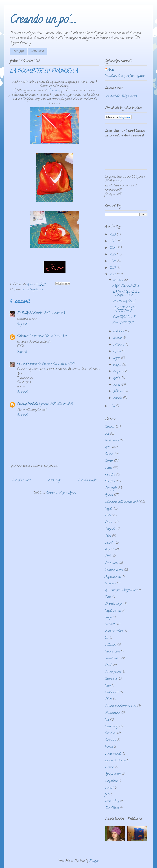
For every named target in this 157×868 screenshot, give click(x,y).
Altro (108, 448)
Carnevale (110, 733)
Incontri (110, 543)
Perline (109, 768)
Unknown (23, 336)
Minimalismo (113, 713)
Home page (19, 51)
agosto (118, 352)
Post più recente (21, 480)
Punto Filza (112, 802)
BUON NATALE (124, 302)
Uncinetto (110, 625)
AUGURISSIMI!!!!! (126, 286)
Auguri (109, 495)
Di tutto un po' (114, 604)
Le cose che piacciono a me (121, 706)
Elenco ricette (37, 51)
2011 (113, 406)
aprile (117, 378)
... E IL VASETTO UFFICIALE (124, 310)
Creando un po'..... (43, 21)
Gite (107, 795)
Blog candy (112, 727)
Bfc (107, 720)
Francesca (54, 91)
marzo (117, 385)
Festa (108, 516)
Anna (111, 70)
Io (106, 638)
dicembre (119, 281)
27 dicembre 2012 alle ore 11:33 (48, 313)
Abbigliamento (113, 774)
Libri (108, 536)
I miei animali (113, 754)
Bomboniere (112, 693)
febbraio (118, 392)
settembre (119, 345)
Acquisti (110, 550)
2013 (113, 268)
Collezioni (111, 645)
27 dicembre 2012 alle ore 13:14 (48, 336)
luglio (117, 358)
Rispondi (22, 325)
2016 (113, 248)
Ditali (109, 665)
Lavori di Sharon (115, 761)
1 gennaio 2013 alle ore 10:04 (56, 404)
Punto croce (112, 441)
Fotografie (111, 488)
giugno (118, 365)
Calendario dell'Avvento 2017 (122, 502)
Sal (41, 290)
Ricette (109, 461)
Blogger (94, 861)
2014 (113, 261)
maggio (118, 372)
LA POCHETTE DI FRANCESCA (126, 294)
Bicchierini (111, 679)
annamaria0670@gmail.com (121, 96)
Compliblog (111, 781)
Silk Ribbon (112, 808)
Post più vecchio (87, 480)
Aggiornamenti (113, 577)
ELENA (23, 313)
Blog (108, 686)
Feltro (108, 699)
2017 (113, 241)
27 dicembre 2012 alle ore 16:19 (57, 364)
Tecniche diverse (114, 570)
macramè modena (27, 364)
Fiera (108, 597)
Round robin (112, 652)
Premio (109, 522)
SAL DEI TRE (123, 323)
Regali (34, 290)
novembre (119, 332)
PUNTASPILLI (124, 317)
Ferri (108, 556)
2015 (113, 255)
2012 (113, 275)
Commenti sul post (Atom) (61, 493)
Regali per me (113, 611)
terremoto (110, 584)
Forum (109, 747)
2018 (113, 235)
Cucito (25, 290)
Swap (108, 618)
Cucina (109, 454)
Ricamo (109, 427)
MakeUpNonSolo (27, 404)
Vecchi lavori (113, 659)
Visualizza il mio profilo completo (125, 76)
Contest (109, 788)
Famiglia (110, 475)
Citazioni (110, 482)
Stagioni (110, 529)
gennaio (118, 398)
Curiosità (110, 740)
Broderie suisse (114, 631)
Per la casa (112, 563)
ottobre (118, 338)
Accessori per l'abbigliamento (121, 591)
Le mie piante (113, 672)
